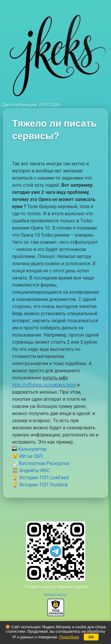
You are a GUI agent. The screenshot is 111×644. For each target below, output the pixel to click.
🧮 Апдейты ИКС (31, 471)
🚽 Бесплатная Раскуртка (41, 463)
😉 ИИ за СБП (27, 456)
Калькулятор (29, 449)
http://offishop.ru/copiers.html (44, 385)
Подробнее (69, 637)
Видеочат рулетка (56, 594)
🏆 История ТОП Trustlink (40, 485)
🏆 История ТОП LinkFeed (40, 478)
